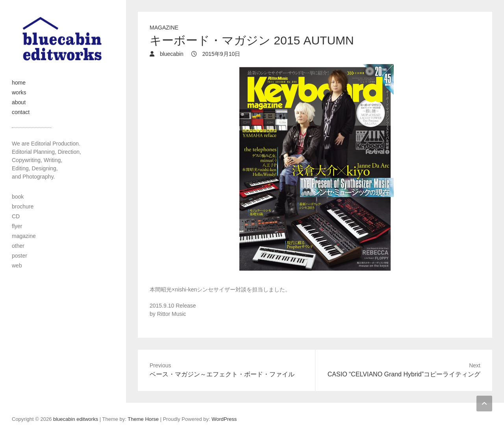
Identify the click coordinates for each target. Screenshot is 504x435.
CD (16, 216)
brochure (23, 206)
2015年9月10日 (220, 54)
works (19, 92)
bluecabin (171, 54)
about (19, 102)
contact (21, 112)
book (18, 197)
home (19, 83)
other (18, 246)
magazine (164, 28)
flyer (17, 226)
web (17, 265)
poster (19, 256)
